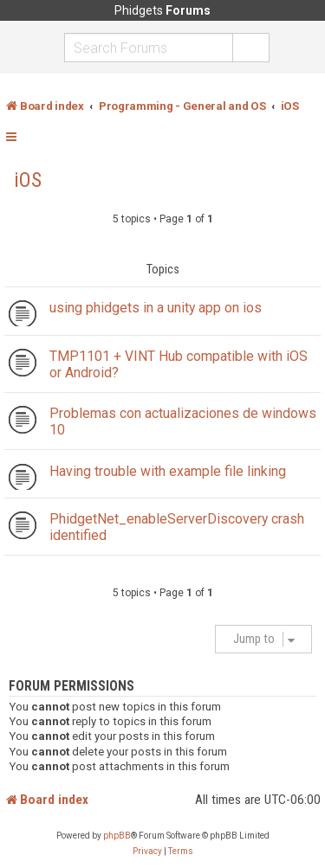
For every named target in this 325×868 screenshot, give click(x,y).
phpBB (117, 836)
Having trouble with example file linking (168, 471)
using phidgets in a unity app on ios (156, 308)
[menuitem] (147, 852)
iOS (28, 180)
